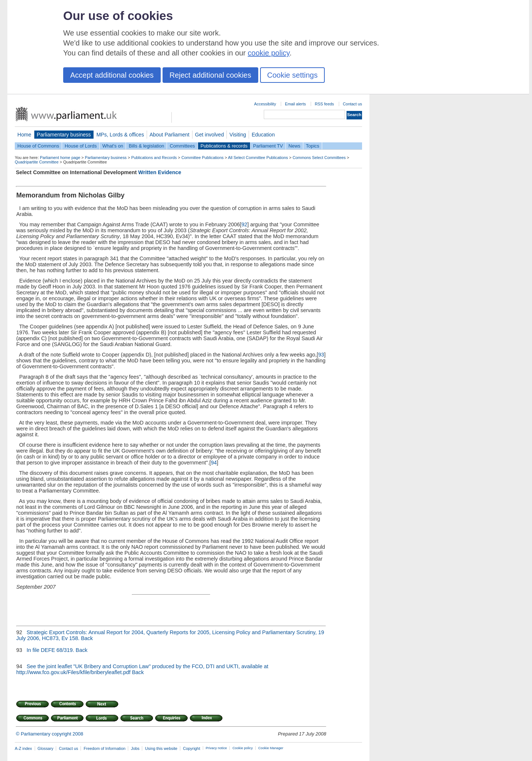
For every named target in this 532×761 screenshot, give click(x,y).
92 (244, 224)
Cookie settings (292, 75)
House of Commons (38, 146)
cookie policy (269, 53)
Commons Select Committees (319, 158)
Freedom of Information (104, 748)
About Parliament (170, 135)
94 (214, 463)
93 (321, 355)
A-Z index (23, 748)
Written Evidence (160, 172)
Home (24, 135)
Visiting (238, 135)
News (294, 146)
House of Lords (81, 146)
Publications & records (224, 146)
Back (87, 638)
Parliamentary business (64, 135)
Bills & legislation (146, 146)
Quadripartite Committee (37, 162)
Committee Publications (202, 158)
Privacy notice (216, 748)
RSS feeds (324, 104)
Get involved (209, 135)
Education (263, 135)
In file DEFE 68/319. (50, 650)
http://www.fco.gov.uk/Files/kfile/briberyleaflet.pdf (73, 672)
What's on (113, 146)
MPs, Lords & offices (120, 135)
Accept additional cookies (112, 75)
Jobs (135, 748)
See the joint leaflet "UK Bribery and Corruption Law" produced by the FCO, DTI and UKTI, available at (147, 666)
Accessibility (265, 104)
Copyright (192, 748)
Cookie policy (243, 748)
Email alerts (295, 104)
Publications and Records (154, 158)
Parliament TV (268, 146)
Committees (182, 146)
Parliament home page (60, 158)
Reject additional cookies (210, 75)
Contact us (352, 104)
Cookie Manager (271, 748)
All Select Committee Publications (258, 158)
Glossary (46, 748)
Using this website (161, 748)
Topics (313, 146)
